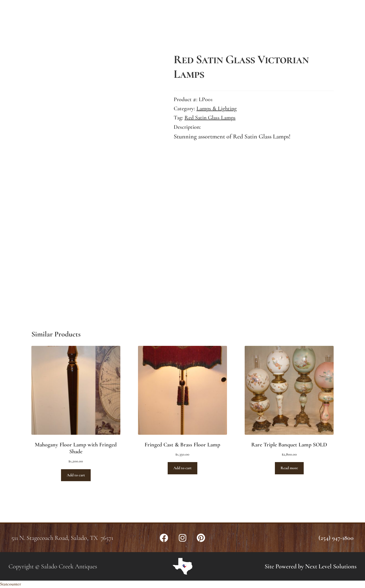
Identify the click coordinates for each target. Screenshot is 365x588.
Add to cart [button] (76, 475)
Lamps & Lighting (217, 109)
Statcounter (11, 584)
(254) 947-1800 (336, 538)
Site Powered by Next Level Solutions (311, 566)
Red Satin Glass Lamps (210, 118)
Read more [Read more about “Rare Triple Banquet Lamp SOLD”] (289, 468)
